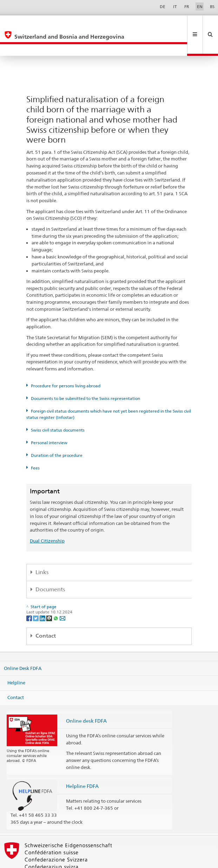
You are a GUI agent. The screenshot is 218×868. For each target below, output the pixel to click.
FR (187, 6)
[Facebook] (30, 594)
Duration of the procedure (57, 432)
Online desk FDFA (86, 697)
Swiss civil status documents (58, 406)
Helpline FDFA (82, 762)
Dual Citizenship (47, 517)
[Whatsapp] (56, 594)
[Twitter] (36, 594)
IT (175, 6)
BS (212, 6)
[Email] (62, 594)
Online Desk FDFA (23, 644)
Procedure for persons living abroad (66, 362)
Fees (35, 444)
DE (163, 6)
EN (200, 6)
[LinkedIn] (43, 594)
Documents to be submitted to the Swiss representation (85, 375)
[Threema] (50, 594)
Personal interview (49, 419)
